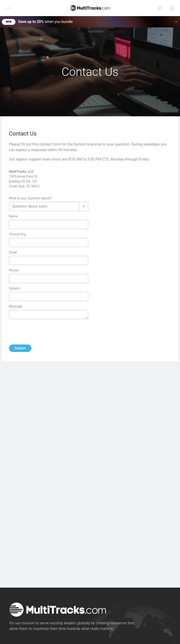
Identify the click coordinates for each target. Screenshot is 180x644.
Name (14, 216)
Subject (14, 288)
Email (14, 252)
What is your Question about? (30, 198)
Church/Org (17, 234)
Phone (14, 270)
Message (16, 306)
